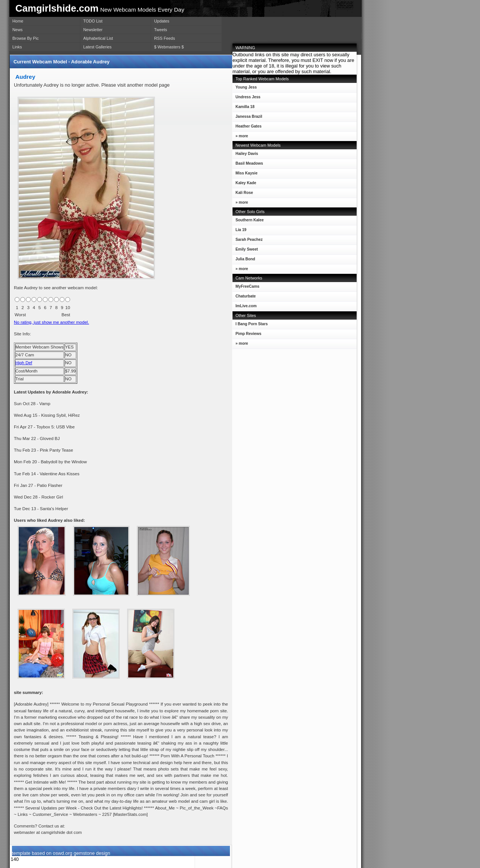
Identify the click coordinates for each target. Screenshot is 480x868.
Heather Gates (247, 128)
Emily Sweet (245, 251)
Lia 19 (239, 231)
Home (18, 21)
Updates (162, 21)
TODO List (93, 21)
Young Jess (245, 89)
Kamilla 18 (244, 108)
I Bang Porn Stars (252, 324)
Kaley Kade (244, 184)
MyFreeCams (247, 286)
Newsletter (93, 30)
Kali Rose (243, 194)
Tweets (160, 30)
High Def (24, 363)
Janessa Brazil (247, 118)
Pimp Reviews (248, 334)
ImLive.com (246, 306)
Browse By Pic (25, 38)
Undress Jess (247, 98)
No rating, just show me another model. (51, 322)
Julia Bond (244, 261)
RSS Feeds (165, 38)
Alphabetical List (98, 38)
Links (17, 47)
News (17, 30)
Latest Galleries (97, 47)
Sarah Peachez (247, 241)
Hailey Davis (245, 155)
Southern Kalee (248, 222)
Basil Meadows (248, 165)
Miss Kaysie (245, 175)
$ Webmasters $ (169, 47)
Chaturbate (246, 296)
